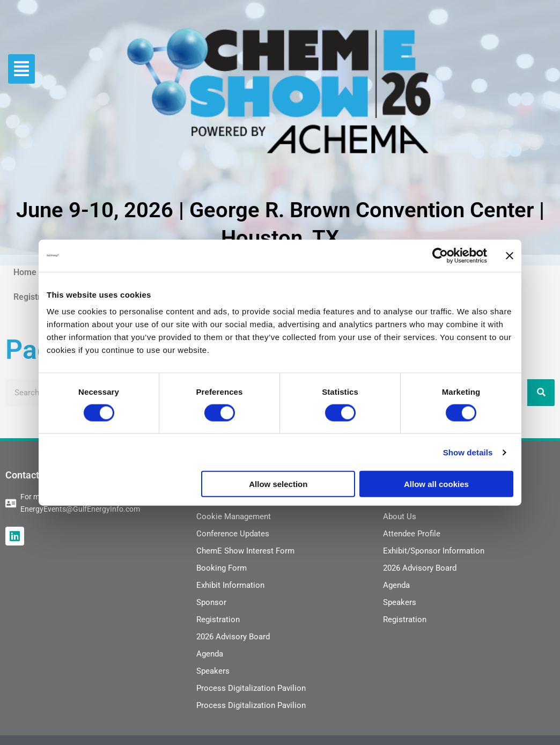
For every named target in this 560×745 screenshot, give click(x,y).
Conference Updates (233, 534)
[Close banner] (510, 255)
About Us (400, 517)
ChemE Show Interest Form (245, 551)
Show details (468, 452)
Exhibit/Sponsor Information (434, 551)
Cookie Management (234, 517)
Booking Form (222, 568)
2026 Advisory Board (233, 637)
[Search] (541, 393)
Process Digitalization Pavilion (251, 688)
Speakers (213, 671)
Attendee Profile (412, 534)
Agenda (210, 654)
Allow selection (278, 484)
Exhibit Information (230, 585)
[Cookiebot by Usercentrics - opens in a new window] (440, 255)
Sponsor (211, 602)
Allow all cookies (436, 484)
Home (25, 272)
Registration (37, 297)
